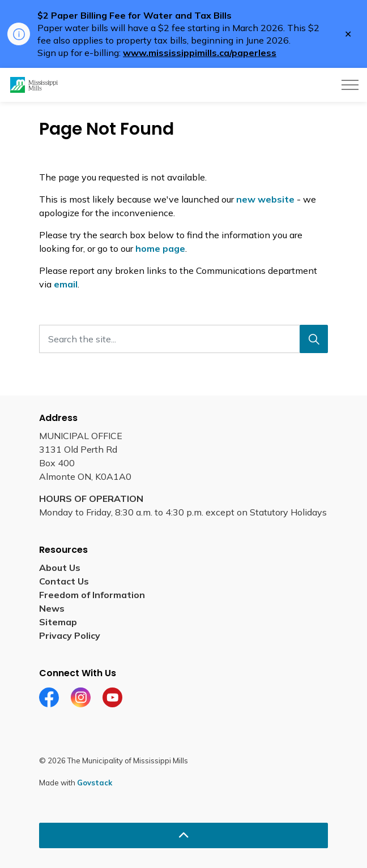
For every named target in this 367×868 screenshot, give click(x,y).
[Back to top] (183, 835)
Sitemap (58, 622)
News (52, 608)
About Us (60, 568)
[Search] (314, 339)
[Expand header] (350, 85)
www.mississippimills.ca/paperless (200, 53)
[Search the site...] (183, 339)
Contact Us (64, 581)
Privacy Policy (70, 635)
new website (265, 199)
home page (160, 248)
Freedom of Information (92, 595)
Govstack (95, 783)
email (66, 284)
